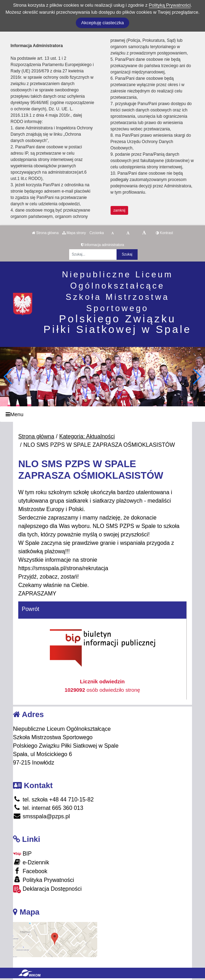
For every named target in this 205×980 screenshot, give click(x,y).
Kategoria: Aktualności (87, 436)
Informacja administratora (103, 245)
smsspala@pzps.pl (41, 816)
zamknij (119, 210)
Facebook (30, 871)
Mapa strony (74, 233)
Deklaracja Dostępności (47, 889)
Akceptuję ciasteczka (102, 23)
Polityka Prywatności (44, 880)
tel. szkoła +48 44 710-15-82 (53, 800)
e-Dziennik (31, 862)
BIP (22, 854)
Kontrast (164, 233)
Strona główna (45, 233)
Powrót (31, 609)
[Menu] (102, 414)
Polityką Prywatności (170, 5)
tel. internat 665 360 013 (48, 808)
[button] (197, 376)
